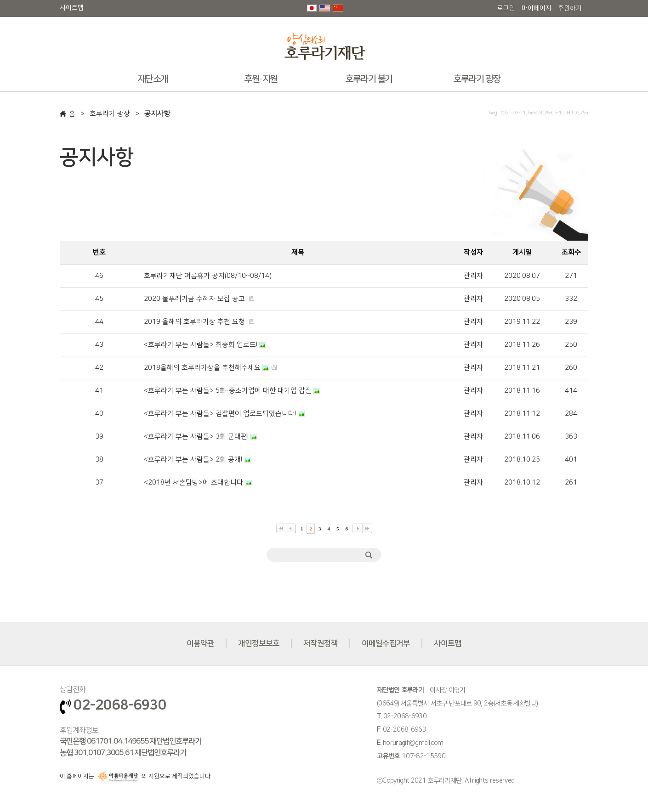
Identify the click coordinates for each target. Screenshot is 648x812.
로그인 (506, 8)
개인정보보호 (259, 643)
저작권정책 (321, 643)
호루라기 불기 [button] (369, 79)
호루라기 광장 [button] (477, 79)
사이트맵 (72, 8)
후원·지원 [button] (261, 79)
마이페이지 (537, 8)
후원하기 (570, 8)
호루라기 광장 (110, 114)
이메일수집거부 (386, 643)
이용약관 (200, 643)
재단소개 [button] (153, 79)
